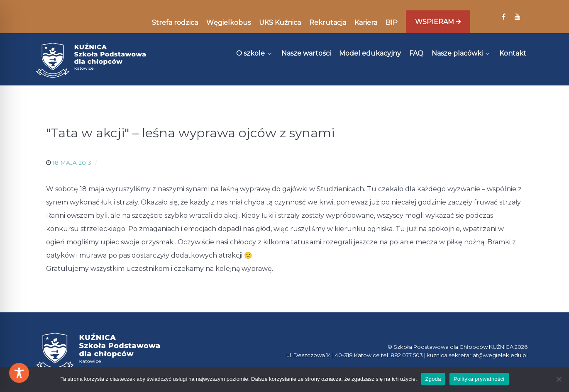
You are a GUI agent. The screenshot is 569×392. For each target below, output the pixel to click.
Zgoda (433, 379)
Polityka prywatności (479, 379)
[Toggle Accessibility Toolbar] (19, 373)
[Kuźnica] (91, 60)
